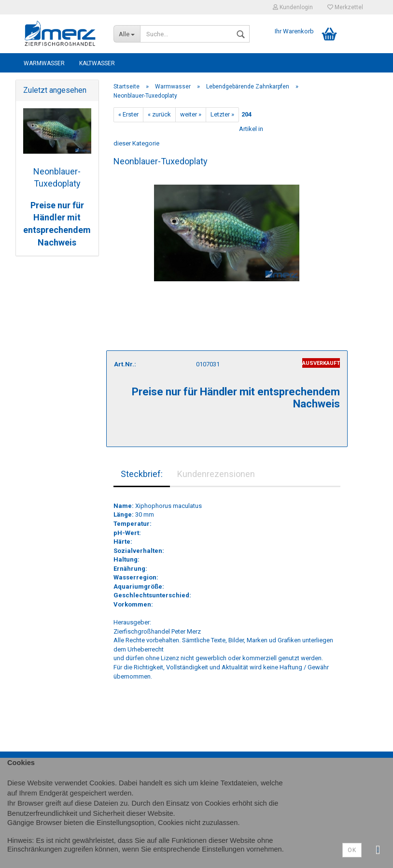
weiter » (191, 114)
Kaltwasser (97, 63)
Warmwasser (44, 63)
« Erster (128, 114)
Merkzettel (345, 7)
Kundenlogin (293, 7)
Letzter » (222, 114)
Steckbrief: (142, 474)
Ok (352, 850)
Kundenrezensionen (216, 474)
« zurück (159, 114)
